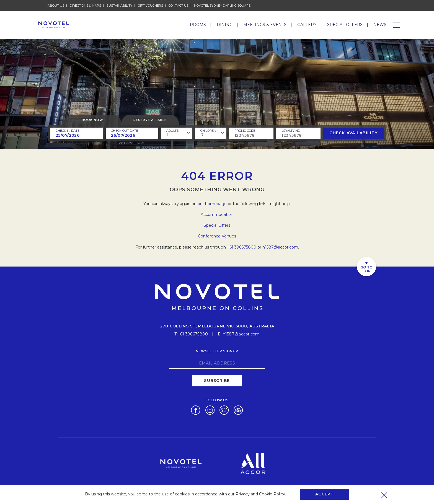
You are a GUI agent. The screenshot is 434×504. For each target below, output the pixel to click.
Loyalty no (291, 131)
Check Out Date (125, 131)
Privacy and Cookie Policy (260, 494)
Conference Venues (217, 236)
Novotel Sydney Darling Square (222, 6)
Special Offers (345, 25)
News (380, 25)
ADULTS (172, 131)
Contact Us (179, 6)
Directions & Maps (85, 6)
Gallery (307, 25)
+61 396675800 (242, 247)
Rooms (198, 25)
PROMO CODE (245, 131)
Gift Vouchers (150, 6)
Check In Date (68, 131)
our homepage (212, 204)
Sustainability (119, 6)
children (208, 131)
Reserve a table (150, 120)
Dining (225, 25)
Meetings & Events (265, 25)
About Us (56, 6)
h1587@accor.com (280, 247)
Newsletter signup (217, 351)
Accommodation (217, 214)
